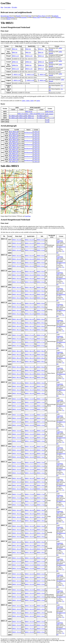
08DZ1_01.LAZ (17, 240)
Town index (7, 7)
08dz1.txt (41, 49)
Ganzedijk (24, 17)
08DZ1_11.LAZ (17, 399)
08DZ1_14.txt (41, 447)
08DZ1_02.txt (41, 256)
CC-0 (47, 116)
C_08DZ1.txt (42, 75)
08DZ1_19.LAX (30, 526)
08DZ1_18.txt (41, 510)
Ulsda (29, 16)
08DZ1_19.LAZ (17, 526)
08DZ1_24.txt (41, 606)
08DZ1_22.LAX (30, 574)
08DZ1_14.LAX (30, 447)
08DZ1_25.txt (41, 622)
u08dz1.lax (29, 65)
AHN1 (24, 101)
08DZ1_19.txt (41, 526)
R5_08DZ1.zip (13, 116)
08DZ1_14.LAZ (17, 447)
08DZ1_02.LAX (30, 256)
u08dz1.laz (15, 65)
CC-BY (47, 120)
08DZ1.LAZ (15, 56)
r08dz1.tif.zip (21, 114)
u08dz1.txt (41, 65)
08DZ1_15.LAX (30, 463)
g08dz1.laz (15, 62)
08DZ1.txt (41, 56)
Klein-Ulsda (36, 17)
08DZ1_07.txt (41, 335)
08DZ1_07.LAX (30, 335)
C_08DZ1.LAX (30, 75)
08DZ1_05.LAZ (17, 303)
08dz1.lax (28, 49)
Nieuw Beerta (42, 16)
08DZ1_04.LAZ (17, 287)
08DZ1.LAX (29, 56)
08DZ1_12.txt (41, 415)
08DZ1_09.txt (41, 367)
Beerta (9, 19)
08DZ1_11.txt (41, 399)
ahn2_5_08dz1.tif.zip (31, 114)
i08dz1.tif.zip (41, 114)
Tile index (14, 7)
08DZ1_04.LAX (30, 287)
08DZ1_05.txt (41, 303)
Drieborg (58, 17)
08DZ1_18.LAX (30, 510)
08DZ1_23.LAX (30, 590)
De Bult (48, 17)
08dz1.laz (15, 49)
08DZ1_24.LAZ (17, 606)
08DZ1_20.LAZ (17, 542)
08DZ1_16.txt (41, 478)
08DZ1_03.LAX (30, 272)
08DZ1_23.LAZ (17, 590)
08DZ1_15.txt (41, 463)
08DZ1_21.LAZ (17, 558)
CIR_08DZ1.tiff (13, 134)
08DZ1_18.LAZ (17, 510)
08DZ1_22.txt (41, 574)
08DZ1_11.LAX (30, 399)
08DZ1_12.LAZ (17, 415)
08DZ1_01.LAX (30, 240)
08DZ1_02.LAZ (17, 256)
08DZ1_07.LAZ (17, 335)
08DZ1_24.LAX (30, 606)
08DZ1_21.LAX (30, 558)
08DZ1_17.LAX (30, 494)
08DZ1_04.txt (41, 287)
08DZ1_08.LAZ (17, 351)
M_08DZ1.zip (41, 116)
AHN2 (28, 101)
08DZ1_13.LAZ (17, 431)
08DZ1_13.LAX (30, 431)
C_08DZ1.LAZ (16, 75)
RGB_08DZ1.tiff (14, 132)
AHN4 (38, 101)
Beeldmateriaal (28, 133)
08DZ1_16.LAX (30, 478)
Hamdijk (18, 16)
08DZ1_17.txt (41, 494)
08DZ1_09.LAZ (17, 367)
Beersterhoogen (5, 16)
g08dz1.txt (41, 62)
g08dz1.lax (29, 62)
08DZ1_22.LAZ (17, 574)
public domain (49, 112)
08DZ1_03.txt (41, 272)
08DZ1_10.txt (41, 383)
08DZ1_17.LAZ (17, 494)
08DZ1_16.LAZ (17, 478)
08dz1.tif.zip (29, 112)
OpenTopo (28, 216)
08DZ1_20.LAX (30, 542)
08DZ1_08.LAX (30, 351)
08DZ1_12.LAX (30, 415)
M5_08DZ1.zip (30, 116)
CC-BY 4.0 (36, 132)
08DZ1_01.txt (41, 240)
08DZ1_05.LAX (30, 303)
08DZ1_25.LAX (30, 622)
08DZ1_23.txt (41, 590)
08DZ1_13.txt (41, 431)
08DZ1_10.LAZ (17, 383)
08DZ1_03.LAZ (17, 272)
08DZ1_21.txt (41, 558)
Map (2, 7)
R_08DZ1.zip (21, 116)
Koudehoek (55, 16)
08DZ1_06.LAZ (17, 319)
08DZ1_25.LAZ (17, 622)
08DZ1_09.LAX (30, 367)
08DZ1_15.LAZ (17, 463)
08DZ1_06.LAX (30, 319)
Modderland (11, 17)
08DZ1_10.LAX (30, 383)
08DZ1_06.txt (41, 319)
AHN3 (32, 101)
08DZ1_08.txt (41, 351)
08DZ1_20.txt (41, 542)
